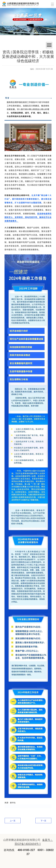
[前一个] (3, 22)
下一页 (43, 821)
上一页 (13, 821)
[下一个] (53, 22)
